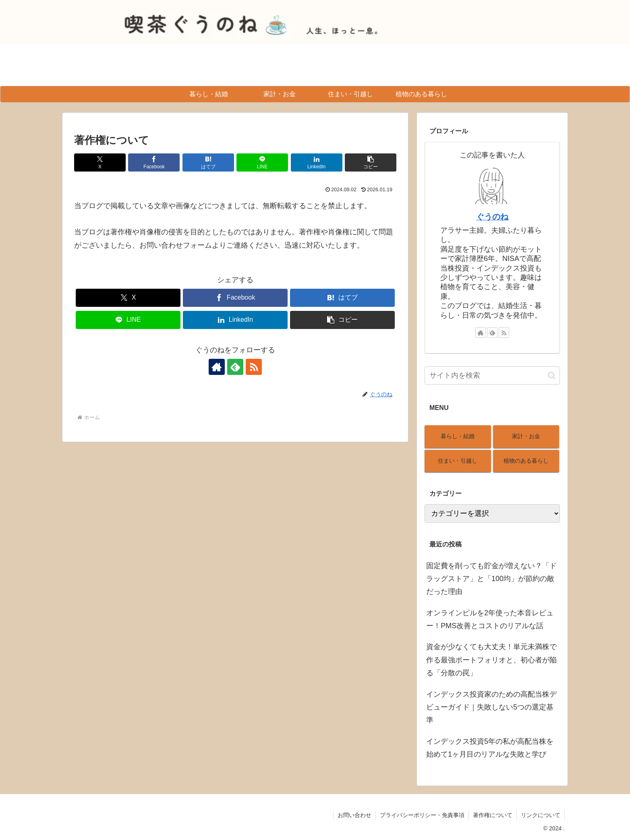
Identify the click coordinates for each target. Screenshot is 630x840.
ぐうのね (492, 217)
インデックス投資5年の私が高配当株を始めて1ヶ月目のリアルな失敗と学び (490, 748)
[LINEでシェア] (262, 162)
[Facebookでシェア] (154, 162)
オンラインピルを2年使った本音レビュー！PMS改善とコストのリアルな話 (490, 619)
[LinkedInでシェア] (317, 162)
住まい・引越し (458, 461)
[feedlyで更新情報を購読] (235, 367)
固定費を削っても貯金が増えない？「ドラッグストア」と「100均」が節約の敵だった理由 (491, 579)
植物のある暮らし (526, 461)
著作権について (493, 815)
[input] (492, 376)
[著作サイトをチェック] (217, 367)
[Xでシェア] (100, 162)
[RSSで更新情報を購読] (254, 367)
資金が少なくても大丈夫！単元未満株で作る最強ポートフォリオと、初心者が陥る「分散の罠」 (491, 660)
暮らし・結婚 (458, 436)
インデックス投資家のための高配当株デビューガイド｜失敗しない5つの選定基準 (491, 707)
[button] (371, 162)
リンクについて (541, 815)
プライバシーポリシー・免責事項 (422, 815)
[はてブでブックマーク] (208, 162)
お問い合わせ (354, 815)
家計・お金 (526, 436)
